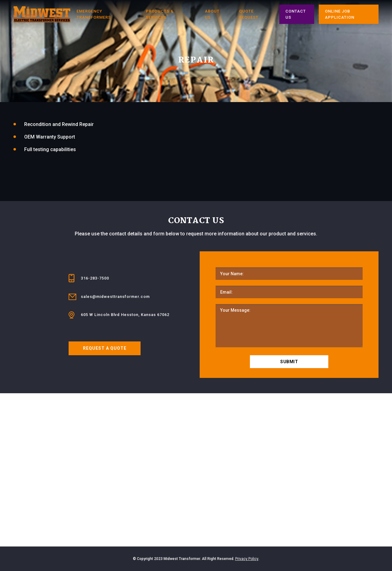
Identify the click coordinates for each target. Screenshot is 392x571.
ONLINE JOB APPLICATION (340, 14)
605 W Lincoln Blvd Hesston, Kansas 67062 (125, 315)
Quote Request (249, 14)
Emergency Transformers (94, 14)
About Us (212, 14)
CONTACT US (296, 14)
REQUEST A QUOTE (105, 348)
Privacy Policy (247, 559)
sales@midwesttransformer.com (115, 297)
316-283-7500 (95, 278)
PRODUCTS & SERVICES (160, 14)
